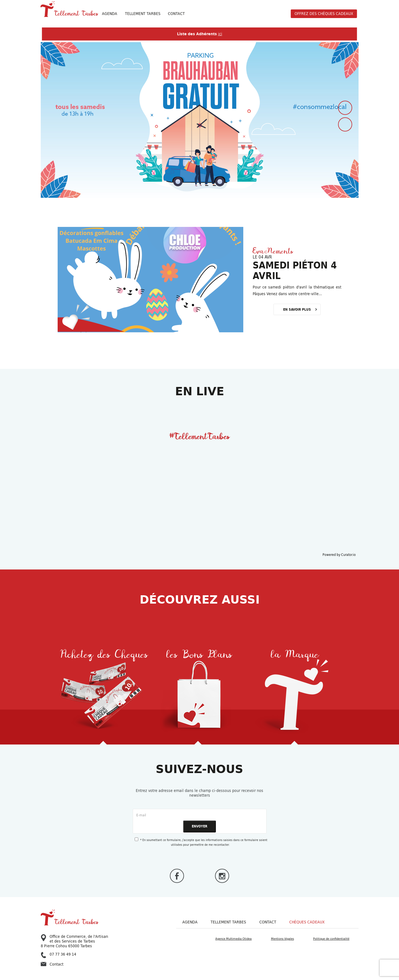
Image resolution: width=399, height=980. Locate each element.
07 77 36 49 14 (58, 954)
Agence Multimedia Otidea (233, 939)
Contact (176, 14)
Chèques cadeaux (307, 922)
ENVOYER (199, 826)
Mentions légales (282, 939)
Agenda (110, 14)
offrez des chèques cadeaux (324, 14)
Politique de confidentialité (331, 939)
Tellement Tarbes (228, 922)
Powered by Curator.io (339, 555)
